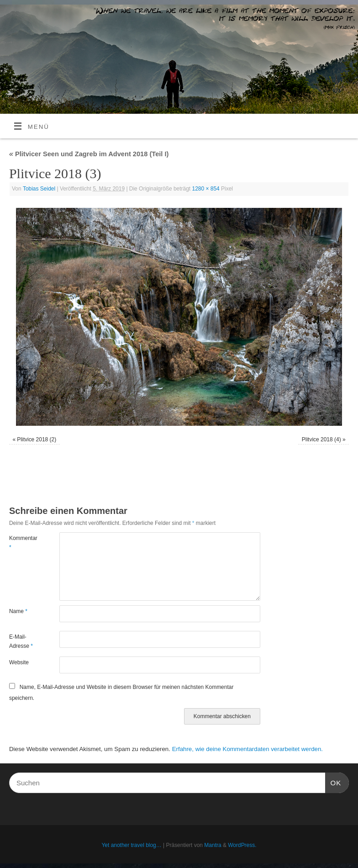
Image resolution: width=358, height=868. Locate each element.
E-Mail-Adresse (21, 641)
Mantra (213, 845)
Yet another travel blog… (131, 845)
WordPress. (242, 845)
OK (333, 782)
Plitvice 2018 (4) (321, 439)
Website (19, 662)
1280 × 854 (206, 189)
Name (18, 611)
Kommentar (22, 543)
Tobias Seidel (39, 189)
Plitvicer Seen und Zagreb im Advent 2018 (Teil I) (89, 154)
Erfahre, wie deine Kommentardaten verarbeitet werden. (247, 749)
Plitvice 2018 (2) (37, 439)
